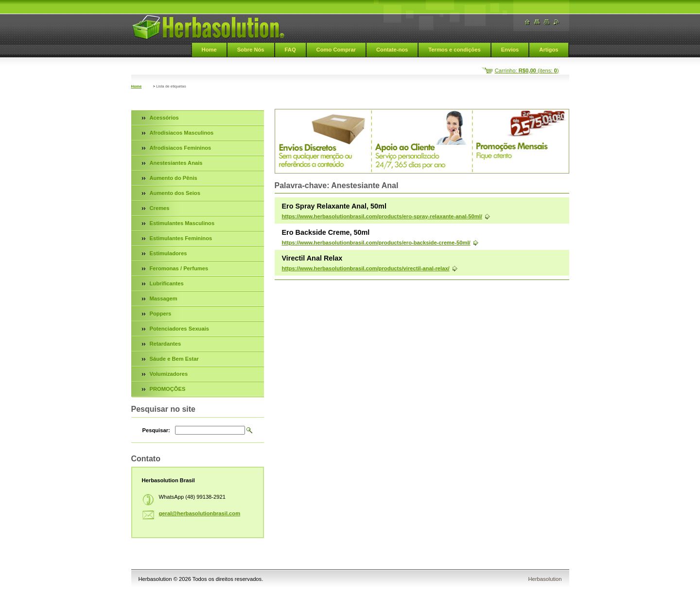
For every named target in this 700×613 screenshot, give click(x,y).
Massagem (164, 298)
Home (209, 50)
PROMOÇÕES (168, 389)
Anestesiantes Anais (176, 163)
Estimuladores (168, 253)
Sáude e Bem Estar (174, 359)
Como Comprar (336, 50)
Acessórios (164, 118)
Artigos (549, 50)
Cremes (160, 208)
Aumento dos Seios (175, 193)
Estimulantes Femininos (181, 238)
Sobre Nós (251, 50)
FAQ (290, 50)
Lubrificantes (167, 283)
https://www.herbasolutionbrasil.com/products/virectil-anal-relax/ (366, 268)
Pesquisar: (156, 430)
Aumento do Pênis (174, 178)
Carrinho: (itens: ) (527, 70)
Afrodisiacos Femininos (181, 148)
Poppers (161, 314)
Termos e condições (454, 50)
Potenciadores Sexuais (180, 329)
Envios (510, 50)
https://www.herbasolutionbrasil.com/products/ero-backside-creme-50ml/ (376, 243)
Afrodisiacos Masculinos (182, 133)
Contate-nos (392, 50)
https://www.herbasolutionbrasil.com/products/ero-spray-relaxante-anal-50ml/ (382, 216)
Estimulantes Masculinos (182, 223)
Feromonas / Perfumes (179, 268)
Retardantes (166, 344)
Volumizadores (169, 374)
